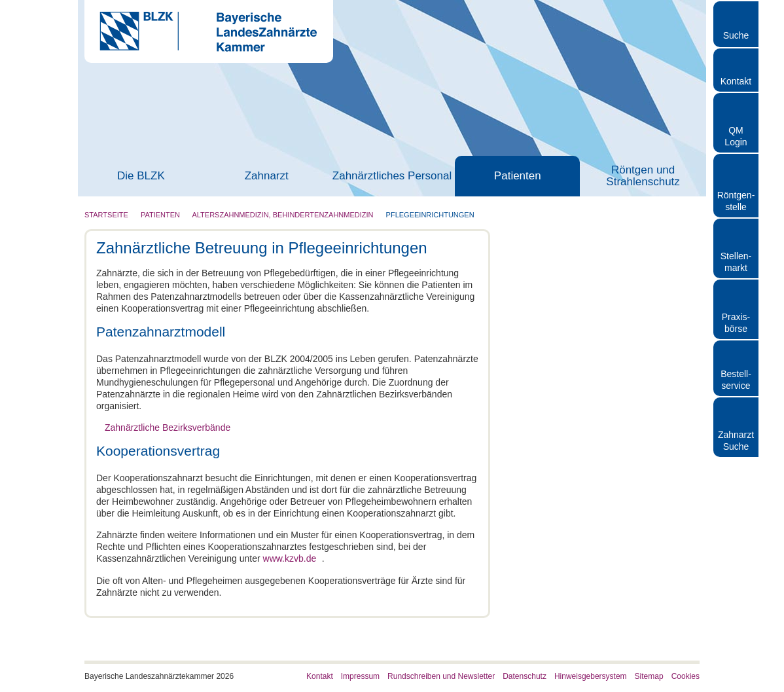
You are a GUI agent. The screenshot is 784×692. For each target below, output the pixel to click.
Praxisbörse (736, 323)
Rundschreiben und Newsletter (441, 676)
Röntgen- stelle (736, 201)
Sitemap (649, 676)
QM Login (736, 136)
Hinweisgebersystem (591, 676)
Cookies (686, 676)
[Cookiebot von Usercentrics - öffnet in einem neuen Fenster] (619, 202)
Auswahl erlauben (392, 482)
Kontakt (736, 81)
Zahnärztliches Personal (392, 176)
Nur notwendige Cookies (201, 482)
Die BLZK (141, 176)
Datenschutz (525, 676)
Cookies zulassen (584, 482)
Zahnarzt (267, 176)
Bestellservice (736, 380)
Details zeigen (617, 442)
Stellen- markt (736, 262)
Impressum (360, 676)
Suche (736, 35)
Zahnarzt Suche (736, 441)
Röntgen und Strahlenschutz (643, 176)
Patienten (518, 176)
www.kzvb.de (290, 558)
